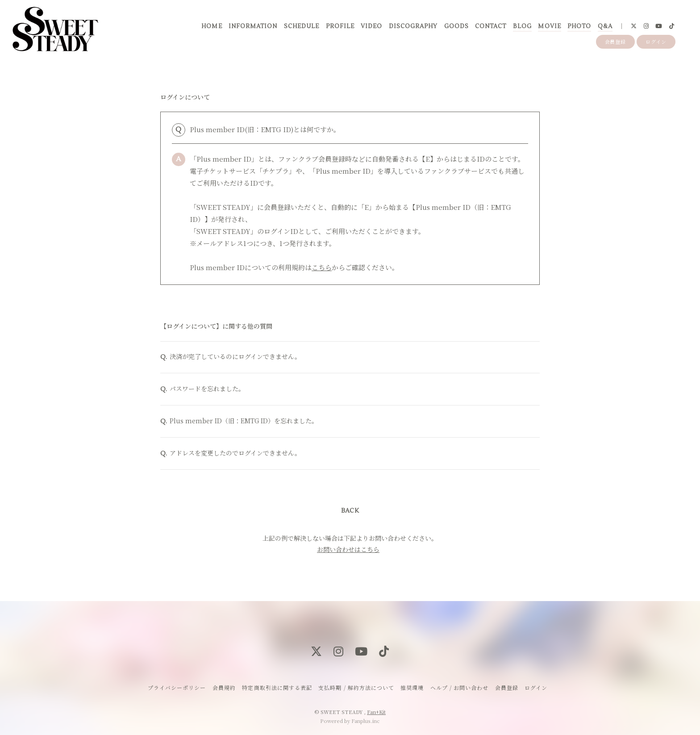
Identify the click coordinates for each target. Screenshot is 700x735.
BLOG (522, 26)
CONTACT (491, 26)
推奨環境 (412, 687)
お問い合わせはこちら (348, 551)
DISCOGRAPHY (413, 26)
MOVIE (549, 26)
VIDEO (371, 26)
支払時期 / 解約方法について (356, 687)
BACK (350, 512)
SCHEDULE (302, 26)
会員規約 (224, 687)
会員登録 (616, 42)
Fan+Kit (376, 712)
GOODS (456, 26)
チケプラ (276, 171)
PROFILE (340, 26)
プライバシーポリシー (177, 687)
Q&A (605, 26)
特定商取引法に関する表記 (277, 687)
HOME (212, 26)
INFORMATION (253, 26)
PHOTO (579, 26)
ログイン (656, 42)
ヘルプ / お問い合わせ (459, 687)
